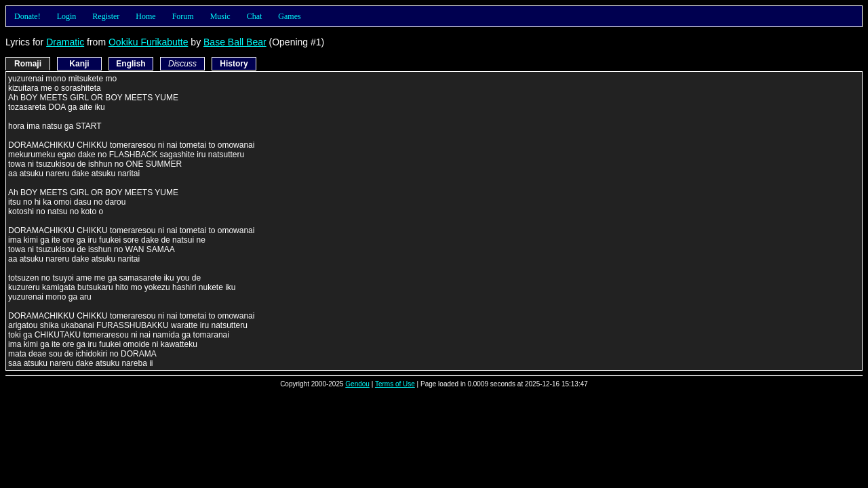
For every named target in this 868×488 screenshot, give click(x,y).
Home (145, 16)
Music (220, 16)
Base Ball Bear (235, 42)
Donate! (27, 16)
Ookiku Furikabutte (149, 42)
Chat (255, 16)
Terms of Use (395, 384)
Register (106, 16)
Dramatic (65, 42)
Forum (183, 16)
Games (289, 16)
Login (67, 16)
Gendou (357, 384)
